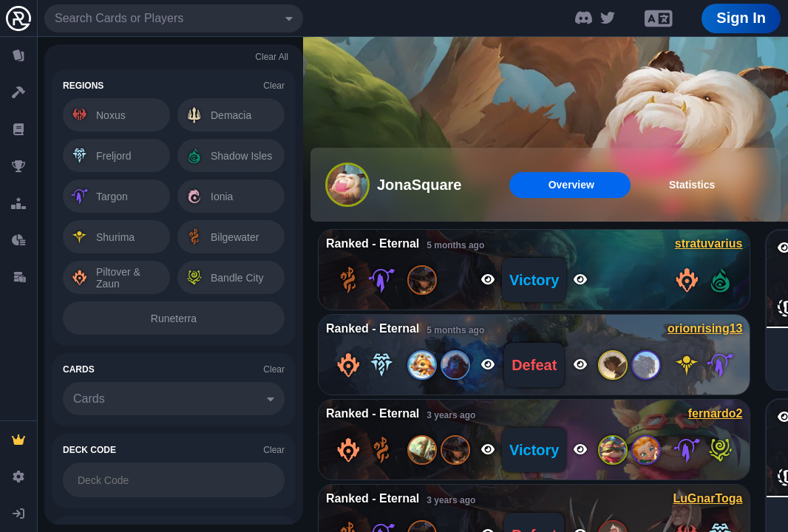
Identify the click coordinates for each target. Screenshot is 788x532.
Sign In (741, 18)
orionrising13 (705, 328)
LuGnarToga (708, 498)
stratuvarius (709, 243)
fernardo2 (716, 413)
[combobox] (174, 18)
